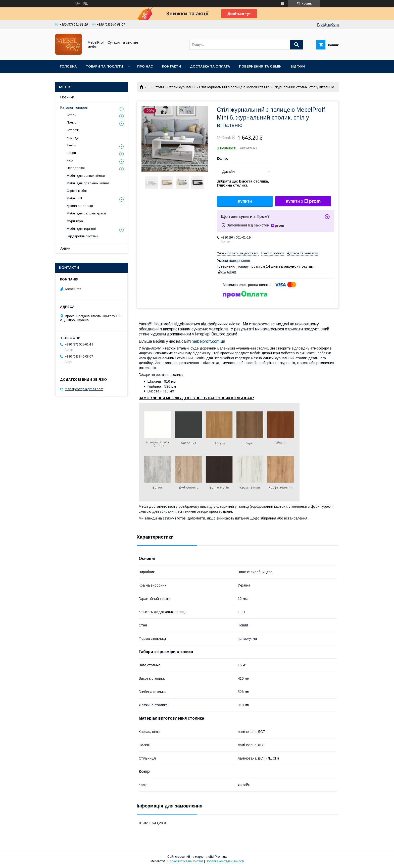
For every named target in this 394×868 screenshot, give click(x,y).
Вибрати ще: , (243, 183)
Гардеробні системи (82, 236)
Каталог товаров (74, 107)
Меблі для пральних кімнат (88, 183)
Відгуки (298, 66)
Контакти (171, 66)
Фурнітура (75, 221)
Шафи (71, 153)
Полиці (72, 122)
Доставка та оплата (210, 66)
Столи (159, 87)
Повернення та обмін (260, 66)
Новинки (67, 97)
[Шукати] (297, 45)
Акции (65, 248)
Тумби (71, 145)
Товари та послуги (104, 66)
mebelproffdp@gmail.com (84, 389)
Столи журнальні (181, 87)
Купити (245, 201)
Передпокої (76, 168)
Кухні (70, 160)
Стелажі (73, 130)
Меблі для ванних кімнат (86, 176)
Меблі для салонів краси (86, 213)
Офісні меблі (77, 191)
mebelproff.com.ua (208, 341)
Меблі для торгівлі (81, 229)
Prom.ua (221, 857)
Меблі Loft (74, 198)
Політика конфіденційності (225, 861)
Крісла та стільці (80, 206)
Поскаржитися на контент (185, 861)
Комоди (73, 138)
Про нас (145, 66)
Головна (68, 66)
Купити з (303, 201)
